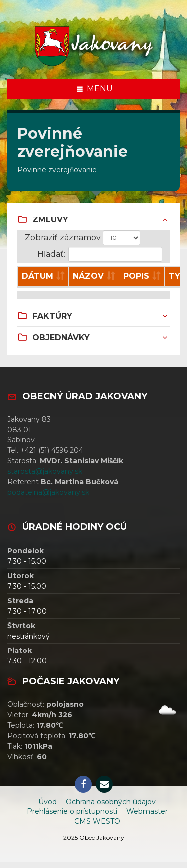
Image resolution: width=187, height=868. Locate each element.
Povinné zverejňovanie (57, 170)
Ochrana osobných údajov (111, 802)
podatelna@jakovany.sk (48, 492)
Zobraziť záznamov (83, 238)
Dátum (38, 276)
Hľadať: (100, 254)
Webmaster (147, 811)
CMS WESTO (97, 821)
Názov (88, 276)
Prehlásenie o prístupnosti (72, 811)
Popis (136, 276)
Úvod (48, 802)
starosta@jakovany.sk (45, 471)
